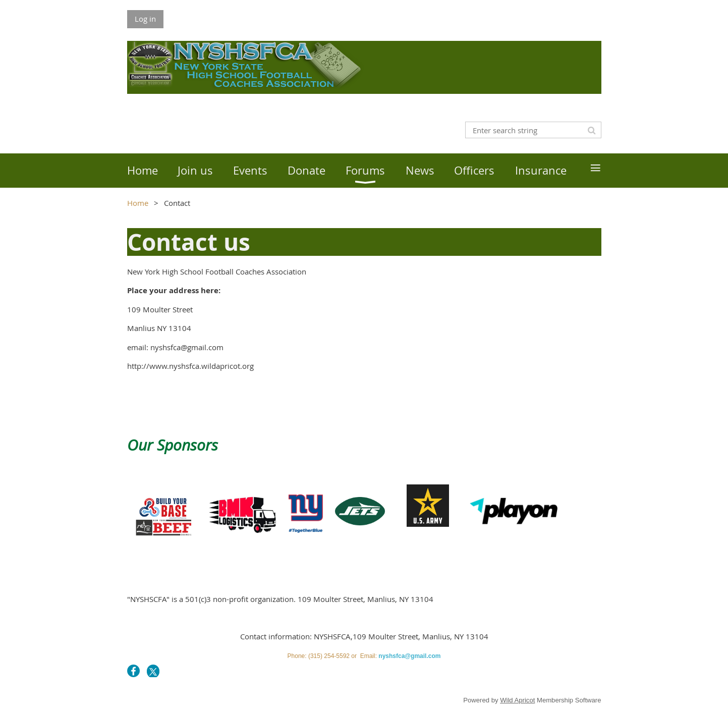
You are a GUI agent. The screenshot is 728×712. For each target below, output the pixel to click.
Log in (145, 19)
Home (138, 203)
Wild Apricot (517, 700)
